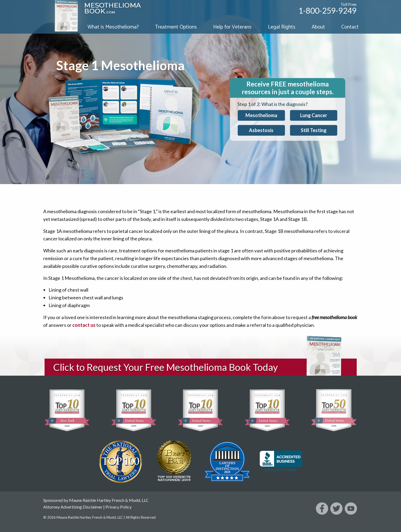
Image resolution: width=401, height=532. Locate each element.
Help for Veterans (232, 27)
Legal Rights (282, 27)
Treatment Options (176, 27)
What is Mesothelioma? (113, 27)
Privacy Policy (118, 507)
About (318, 27)
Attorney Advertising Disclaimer (73, 507)
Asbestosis (261, 130)
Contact (350, 27)
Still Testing (314, 130)
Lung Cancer (314, 115)
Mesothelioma (261, 115)
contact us (84, 325)
